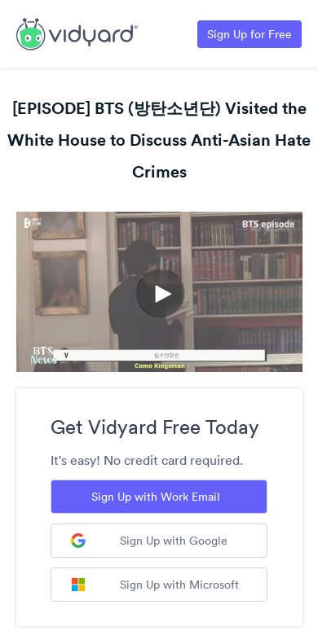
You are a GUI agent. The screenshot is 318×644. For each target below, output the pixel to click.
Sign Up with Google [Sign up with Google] (149, 541)
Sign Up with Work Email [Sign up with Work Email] (156, 497)
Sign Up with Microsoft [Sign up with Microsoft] (155, 585)
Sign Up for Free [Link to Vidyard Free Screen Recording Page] (250, 34)
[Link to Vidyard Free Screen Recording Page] (77, 33)
